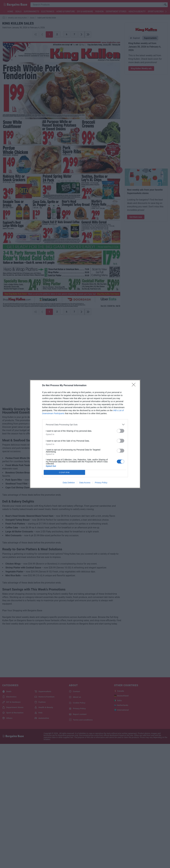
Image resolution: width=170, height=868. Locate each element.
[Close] (135, 386)
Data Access (85, 483)
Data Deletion (69, 483)
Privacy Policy (101, 483)
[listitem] (85, 425)
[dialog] (85, 434)
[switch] (121, 431)
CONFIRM (64, 472)
